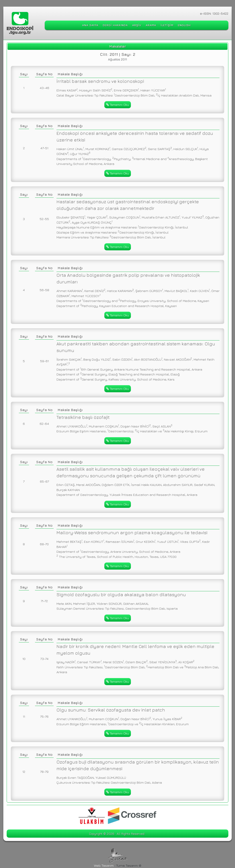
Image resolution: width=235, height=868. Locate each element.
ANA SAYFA (90, 25)
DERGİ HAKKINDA (115, 25)
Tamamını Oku (117, 105)
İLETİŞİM (167, 25)
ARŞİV (137, 25)
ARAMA (151, 25)
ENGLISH (184, 25)
